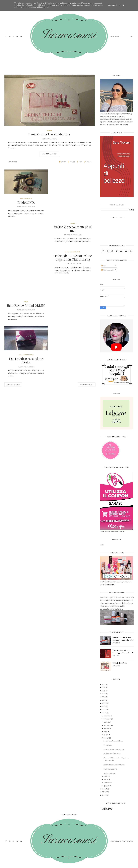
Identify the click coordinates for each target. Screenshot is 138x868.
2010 (104, 795)
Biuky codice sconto (110, 769)
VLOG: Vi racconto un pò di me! (73, 229)
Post (104, 266)
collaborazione (73, 252)
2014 (104, 709)
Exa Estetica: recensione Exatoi (26, 360)
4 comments (12, 162)
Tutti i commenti (107, 270)
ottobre (106, 722)
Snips (50, 130)
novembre (107, 719)
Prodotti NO (26, 199)
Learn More (113, 5)
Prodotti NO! (26, 202)
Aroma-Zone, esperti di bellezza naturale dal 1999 (117, 597)
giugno (106, 735)
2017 (104, 700)
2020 (104, 691)
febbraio (107, 783)
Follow (102, 545)
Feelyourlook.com (110, 773)
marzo (106, 779)
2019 (104, 694)
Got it (122, 5)
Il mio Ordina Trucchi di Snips (49, 134)
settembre (107, 725)
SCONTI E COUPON (120, 663)
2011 (104, 792)
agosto (106, 728)
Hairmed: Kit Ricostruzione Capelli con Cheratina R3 (73, 258)
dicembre (107, 716)
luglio (106, 731)
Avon (26, 302)
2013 (104, 713)
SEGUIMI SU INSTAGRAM (69, 815)
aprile (106, 776)
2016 (104, 703)
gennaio (107, 786)
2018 (104, 697)
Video (73, 223)
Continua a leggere (50, 154)
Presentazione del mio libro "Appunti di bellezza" (123, 652)
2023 (104, 688)
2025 (104, 684)
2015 (104, 706)
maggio (106, 738)
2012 (104, 789)
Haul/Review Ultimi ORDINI (26, 305)
